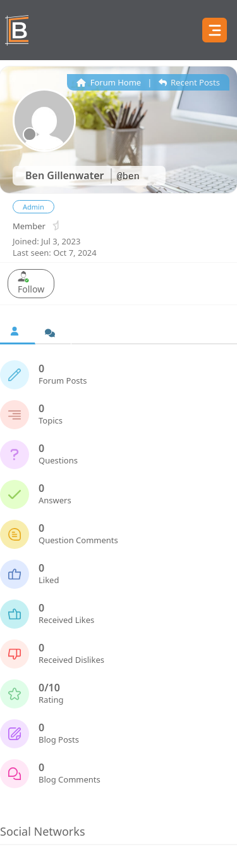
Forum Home (109, 82)
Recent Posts (189, 82)
